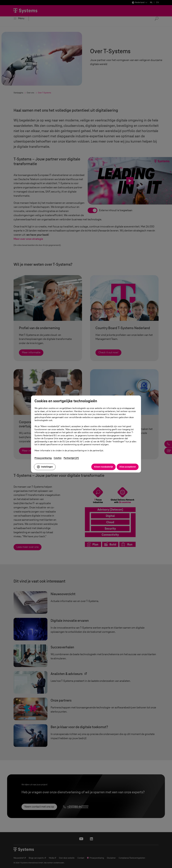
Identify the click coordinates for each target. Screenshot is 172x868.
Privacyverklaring (43, 458)
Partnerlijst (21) (71, 458)
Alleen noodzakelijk (103, 467)
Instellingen (45, 467)
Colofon (58, 458)
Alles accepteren (128, 467)
